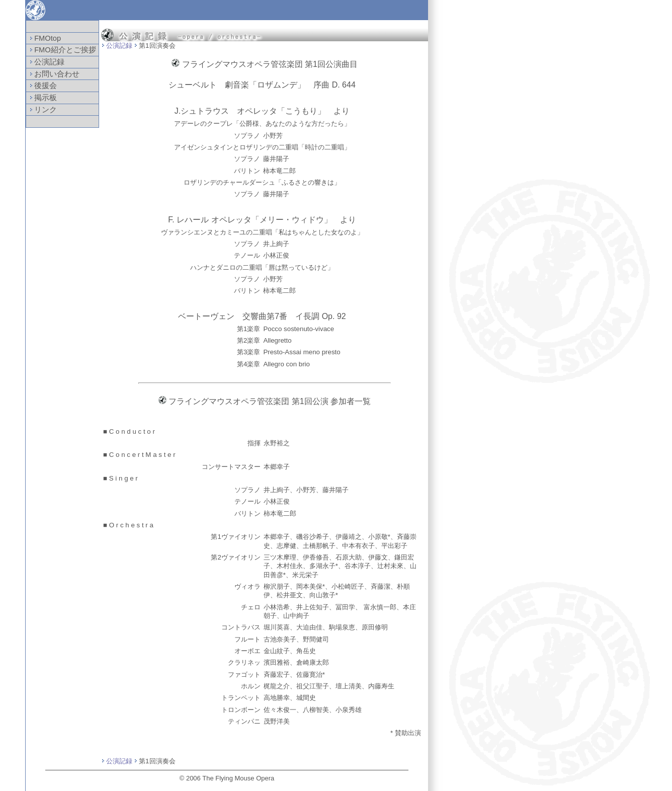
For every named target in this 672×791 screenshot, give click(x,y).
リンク (42, 110)
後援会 (42, 86)
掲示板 (42, 98)
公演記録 (46, 62)
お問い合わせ (53, 74)
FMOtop (44, 38)
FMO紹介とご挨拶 (62, 50)
